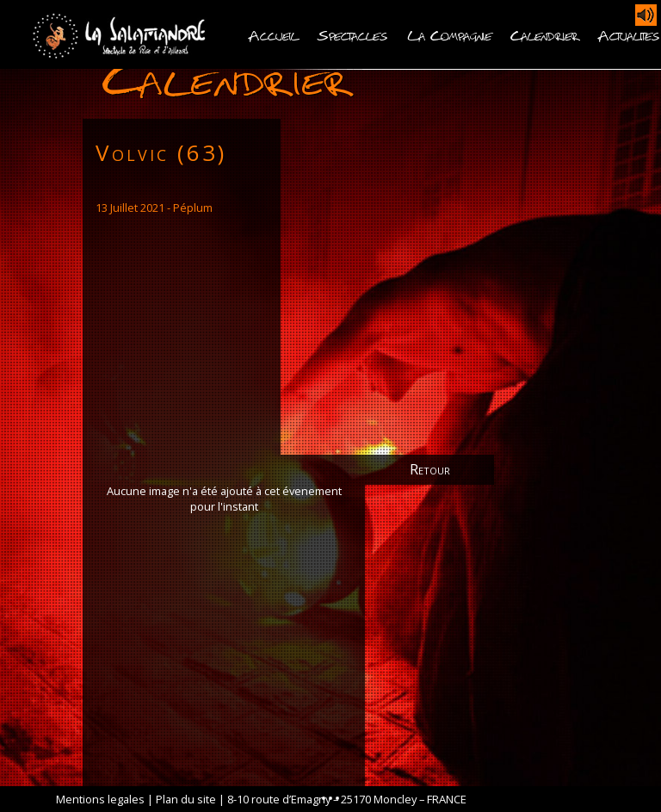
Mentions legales (100, 799)
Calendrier (545, 34)
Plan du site (186, 799)
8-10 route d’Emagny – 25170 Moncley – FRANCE (347, 799)
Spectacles (352, 34)
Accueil (273, 34)
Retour (430, 469)
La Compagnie (449, 34)
